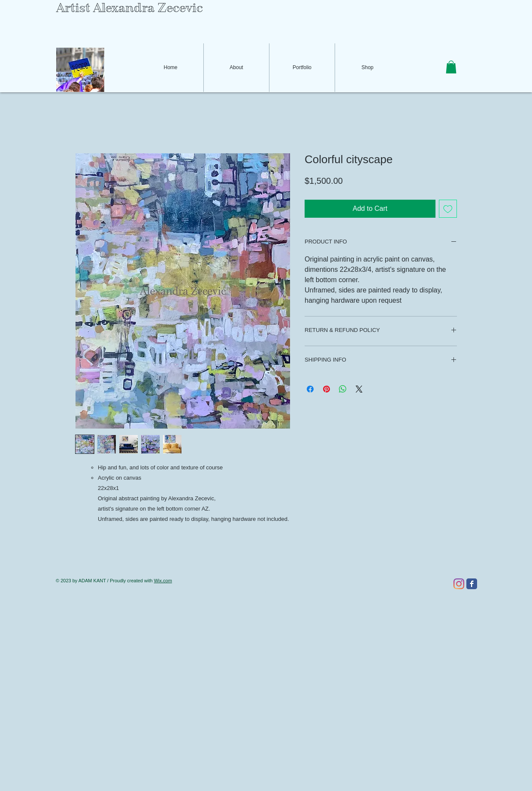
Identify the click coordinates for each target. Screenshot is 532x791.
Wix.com (163, 581)
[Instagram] (459, 584)
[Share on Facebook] (310, 389)
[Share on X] (359, 389)
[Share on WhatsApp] (343, 389)
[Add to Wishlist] (448, 209)
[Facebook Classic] (472, 584)
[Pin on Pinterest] (326, 389)
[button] (451, 67)
